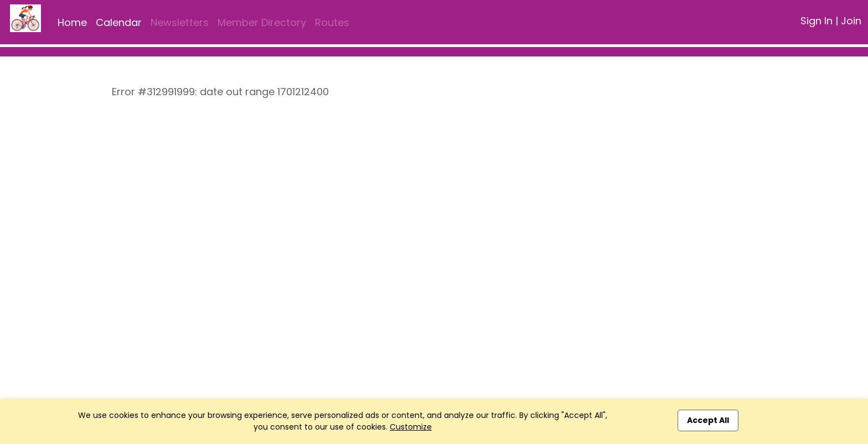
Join (851, 21)
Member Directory (262, 22)
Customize (411, 427)
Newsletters (180, 22)
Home (72, 22)
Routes (332, 22)
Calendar (119, 22)
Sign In (817, 21)
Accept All (708, 420)
